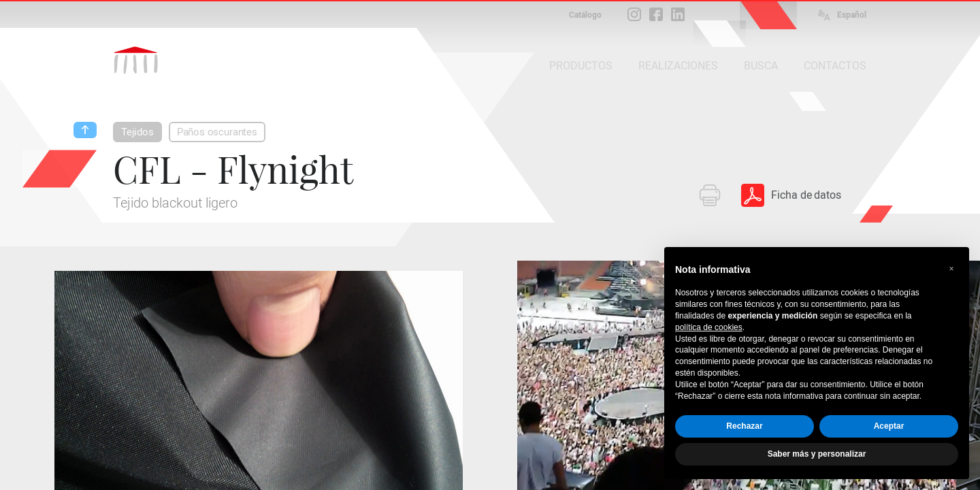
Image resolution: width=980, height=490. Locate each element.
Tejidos (137, 132)
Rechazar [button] (744, 426)
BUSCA (761, 66)
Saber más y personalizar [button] (817, 454)
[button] (951, 269)
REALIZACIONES (678, 66)
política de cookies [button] (709, 327)
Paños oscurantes (217, 132)
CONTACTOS (835, 66)
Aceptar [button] (889, 426)
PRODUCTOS (581, 66)
